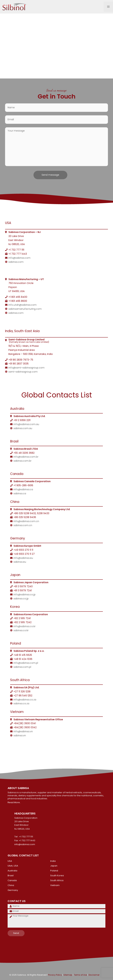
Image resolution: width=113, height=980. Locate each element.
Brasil (11, 875)
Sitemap (68, 975)
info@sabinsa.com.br (26, 457)
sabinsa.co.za (21, 703)
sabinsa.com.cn (23, 525)
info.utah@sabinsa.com (22, 305)
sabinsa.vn (20, 735)
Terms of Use (80, 975)
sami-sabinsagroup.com (23, 372)
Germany (13, 890)
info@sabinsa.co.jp (25, 595)
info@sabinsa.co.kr (25, 626)
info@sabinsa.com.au (26, 424)
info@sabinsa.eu (23, 558)
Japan (54, 866)
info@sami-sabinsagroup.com (26, 368)
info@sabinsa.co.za (25, 700)
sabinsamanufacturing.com (25, 309)
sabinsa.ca (20, 493)
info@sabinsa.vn (23, 731)
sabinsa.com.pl (22, 667)
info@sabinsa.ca (23, 489)
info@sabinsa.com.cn (26, 521)
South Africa (57, 880)
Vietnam (55, 885)
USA (10, 861)
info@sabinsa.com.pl (26, 663)
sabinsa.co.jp (21, 599)
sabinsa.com (16, 262)
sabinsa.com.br (22, 461)
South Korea (57, 875)
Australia (12, 871)
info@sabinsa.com (19, 258)
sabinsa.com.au (23, 428)
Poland (54, 871)
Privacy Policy (55, 975)
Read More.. (14, 802)
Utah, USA (13, 866)
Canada (12, 880)
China (11, 885)
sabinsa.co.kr (21, 630)
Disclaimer (94, 975)
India (53, 861)
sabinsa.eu (20, 562)
